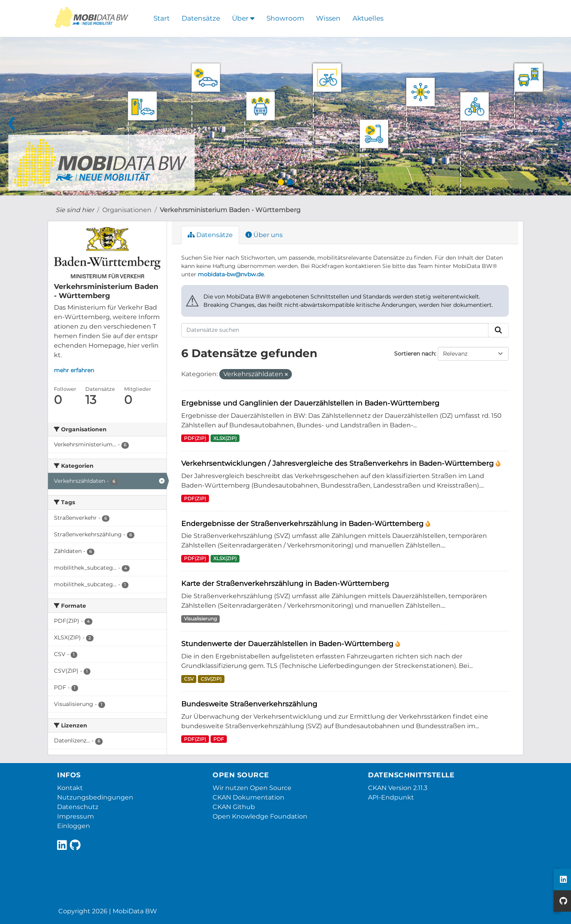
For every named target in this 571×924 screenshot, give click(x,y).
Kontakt (70, 788)
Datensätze (201, 18)
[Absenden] (498, 330)
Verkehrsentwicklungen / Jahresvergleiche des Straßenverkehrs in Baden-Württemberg (338, 463)
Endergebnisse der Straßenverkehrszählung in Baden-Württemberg (303, 523)
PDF (219, 739)
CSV (189, 679)
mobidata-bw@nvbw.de (231, 274)
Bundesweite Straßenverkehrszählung (249, 704)
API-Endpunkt (391, 797)
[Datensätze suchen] (335, 330)
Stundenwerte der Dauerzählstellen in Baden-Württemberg (288, 644)
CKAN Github (234, 807)
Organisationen (127, 210)
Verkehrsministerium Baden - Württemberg (230, 210)
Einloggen (74, 826)
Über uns (264, 235)
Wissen (328, 18)
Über (243, 18)
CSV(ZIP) (211, 679)
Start (162, 18)
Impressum (76, 816)
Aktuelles (368, 18)
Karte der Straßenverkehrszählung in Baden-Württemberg (285, 583)
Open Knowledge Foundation (260, 816)
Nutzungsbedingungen (95, 797)
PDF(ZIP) (195, 438)
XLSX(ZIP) (225, 438)
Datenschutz (78, 807)
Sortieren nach (415, 354)
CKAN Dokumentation (248, 797)
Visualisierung (200, 619)
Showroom (285, 18)
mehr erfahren (74, 370)
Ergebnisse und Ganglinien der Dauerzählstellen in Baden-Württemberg (310, 403)
